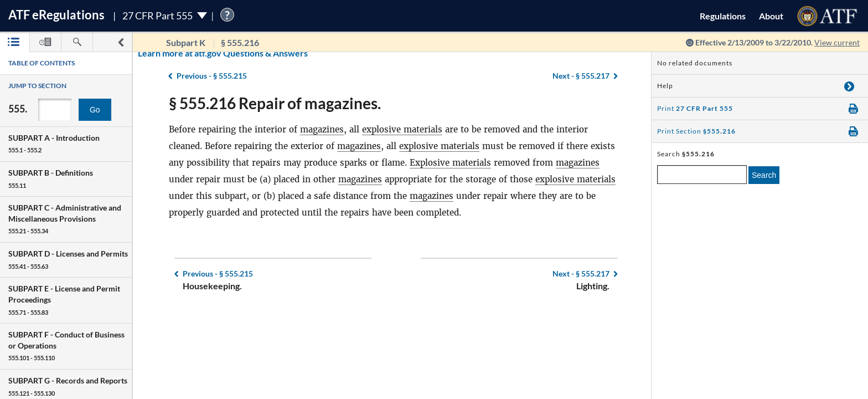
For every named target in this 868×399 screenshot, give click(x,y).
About (771, 16)
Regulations (723, 16)
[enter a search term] (702, 175)
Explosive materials (450, 163)
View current (837, 42)
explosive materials (402, 129)
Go (95, 110)
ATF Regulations (56, 15)
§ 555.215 (218, 273)
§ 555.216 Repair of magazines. (275, 103)
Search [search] (764, 175)
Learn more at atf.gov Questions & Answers (154, 53)
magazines (322, 129)
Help (665, 86)
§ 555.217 (581, 273)
